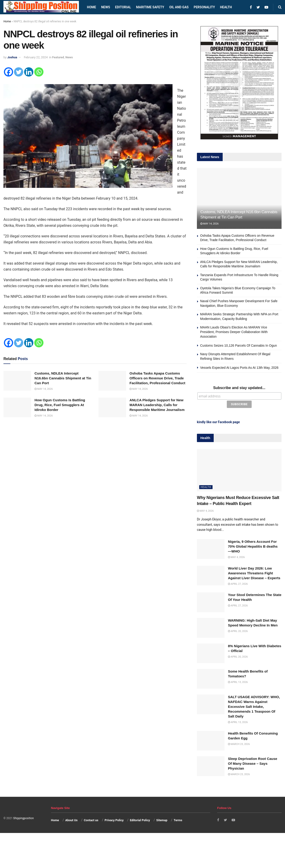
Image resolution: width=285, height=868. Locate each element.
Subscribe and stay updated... (239, 388)
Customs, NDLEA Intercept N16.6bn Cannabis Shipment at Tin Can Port (63, 378)
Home (92, 7)
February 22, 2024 (36, 57)
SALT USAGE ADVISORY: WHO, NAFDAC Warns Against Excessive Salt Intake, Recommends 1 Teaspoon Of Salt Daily (254, 706)
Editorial (123, 7)
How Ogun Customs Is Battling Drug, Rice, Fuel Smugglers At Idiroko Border (60, 405)
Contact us (91, 819)
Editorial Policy (140, 819)
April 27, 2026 (238, 583)
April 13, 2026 (238, 681)
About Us (72, 819)
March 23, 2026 (239, 743)
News (106, 7)
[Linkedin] (29, 72)
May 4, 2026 (205, 510)
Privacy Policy (114, 819)
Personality (204, 7)
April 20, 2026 (238, 630)
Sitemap (162, 819)
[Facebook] (9, 72)
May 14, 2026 (44, 389)
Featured (58, 57)
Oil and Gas (179, 7)
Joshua (12, 57)
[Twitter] (19, 72)
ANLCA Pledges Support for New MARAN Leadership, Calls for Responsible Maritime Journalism (157, 405)
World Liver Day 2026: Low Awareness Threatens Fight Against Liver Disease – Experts (254, 572)
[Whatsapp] (39, 72)
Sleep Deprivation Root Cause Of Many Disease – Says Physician (253, 763)
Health (226, 7)
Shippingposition (23, 817)
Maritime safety (150, 7)
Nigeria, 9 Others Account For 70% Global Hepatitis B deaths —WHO (253, 545)
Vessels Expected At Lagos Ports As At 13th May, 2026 (239, 368)
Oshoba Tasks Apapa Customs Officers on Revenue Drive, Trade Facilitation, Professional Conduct (157, 378)
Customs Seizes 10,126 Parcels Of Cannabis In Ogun (239, 345)
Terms (178, 819)
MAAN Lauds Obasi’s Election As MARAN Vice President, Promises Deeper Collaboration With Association (234, 332)
